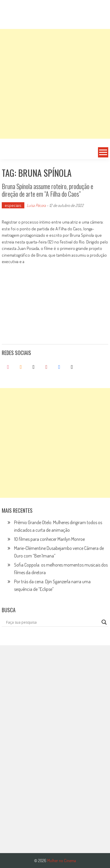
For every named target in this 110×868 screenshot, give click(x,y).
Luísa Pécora (36, 205)
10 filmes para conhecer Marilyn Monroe (49, 539)
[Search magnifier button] (104, 622)
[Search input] (53, 622)
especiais (13, 205)
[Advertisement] (55, 84)
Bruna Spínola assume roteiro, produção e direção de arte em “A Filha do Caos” (48, 190)
